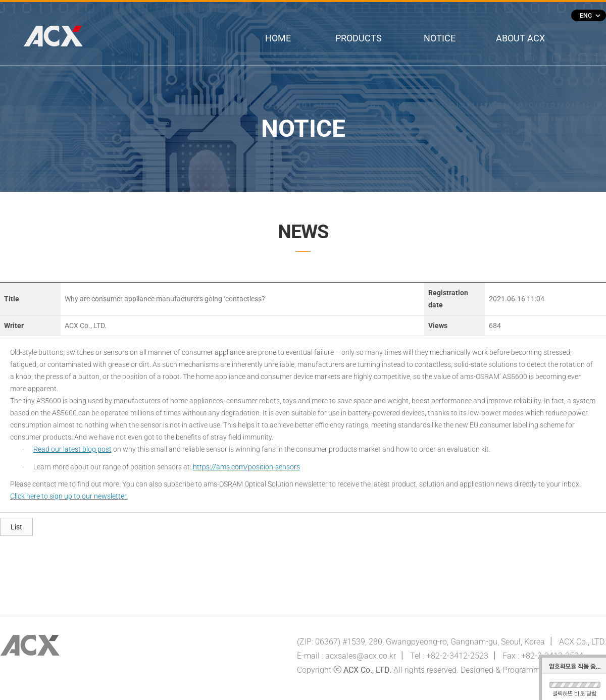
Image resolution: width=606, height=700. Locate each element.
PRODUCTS (359, 38)
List (16, 527)
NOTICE (440, 38)
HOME (278, 38)
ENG (590, 16)
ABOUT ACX (520, 38)
